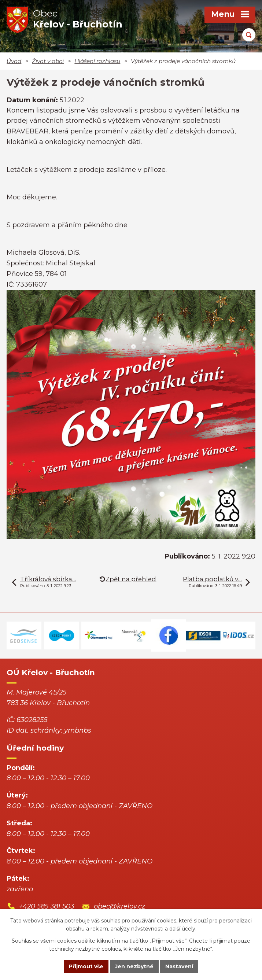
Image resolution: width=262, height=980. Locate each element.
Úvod (14, 61)
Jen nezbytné (134, 966)
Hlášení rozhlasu (97, 61)
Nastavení (179, 966)
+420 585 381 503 (47, 906)
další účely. (183, 929)
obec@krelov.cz (119, 906)
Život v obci (48, 61)
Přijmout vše (86, 966)
